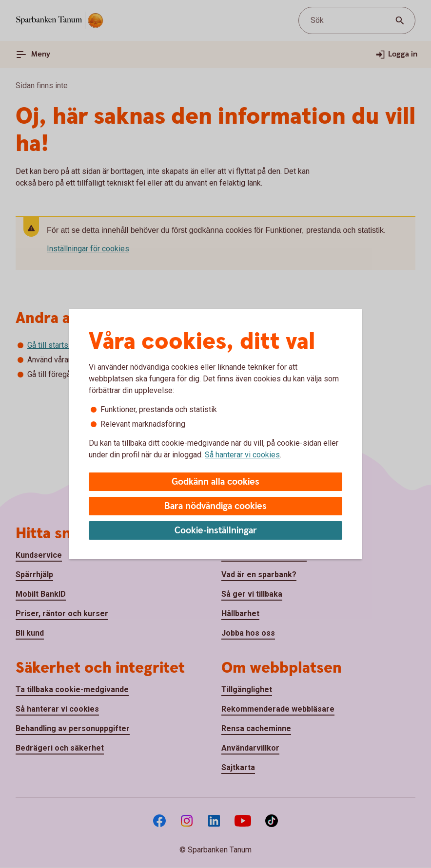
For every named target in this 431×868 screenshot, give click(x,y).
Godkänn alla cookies (215, 482)
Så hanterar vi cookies (242, 455)
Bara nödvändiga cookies (215, 506)
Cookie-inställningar (216, 531)
